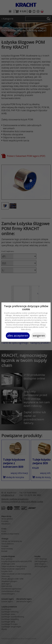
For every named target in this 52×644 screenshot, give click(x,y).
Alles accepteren (18, 336)
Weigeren (39, 336)
